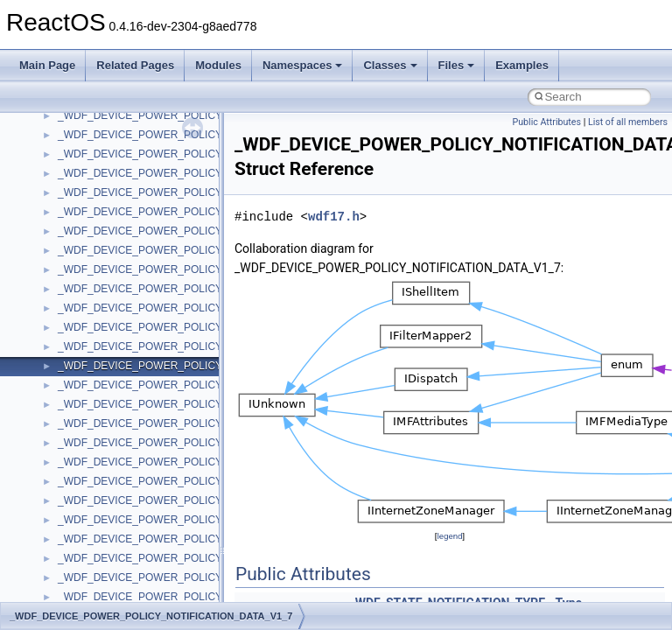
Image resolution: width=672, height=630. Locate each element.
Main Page (47, 65)
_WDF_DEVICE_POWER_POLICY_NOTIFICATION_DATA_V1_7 (211, 366)
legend (449, 536)
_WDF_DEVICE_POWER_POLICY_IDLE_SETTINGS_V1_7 (199, 154)
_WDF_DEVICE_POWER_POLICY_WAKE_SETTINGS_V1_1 (203, 481)
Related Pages (135, 65)
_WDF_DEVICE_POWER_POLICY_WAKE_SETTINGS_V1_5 (203, 558)
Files (457, 65)
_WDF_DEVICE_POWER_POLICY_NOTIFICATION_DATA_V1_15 (214, 327)
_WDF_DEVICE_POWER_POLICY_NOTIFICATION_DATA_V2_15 (214, 423)
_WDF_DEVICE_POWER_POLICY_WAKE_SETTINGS (187, 443)
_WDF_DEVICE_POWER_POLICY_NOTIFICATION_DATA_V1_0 (211, 250)
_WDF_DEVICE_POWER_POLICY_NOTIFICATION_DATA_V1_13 (214, 308)
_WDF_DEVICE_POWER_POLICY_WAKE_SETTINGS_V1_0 (203, 462)
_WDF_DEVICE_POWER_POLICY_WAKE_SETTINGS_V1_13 (206, 520)
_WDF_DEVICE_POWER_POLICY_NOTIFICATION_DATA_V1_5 (211, 346)
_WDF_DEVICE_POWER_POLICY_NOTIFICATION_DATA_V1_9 (211, 385)
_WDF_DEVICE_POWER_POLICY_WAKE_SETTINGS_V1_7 (203, 577)
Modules (218, 65)
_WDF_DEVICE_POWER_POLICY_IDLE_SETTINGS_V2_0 (199, 192)
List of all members (628, 122)
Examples (522, 65)
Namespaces (303, 65)
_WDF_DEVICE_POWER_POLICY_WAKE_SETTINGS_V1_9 (203, 597)
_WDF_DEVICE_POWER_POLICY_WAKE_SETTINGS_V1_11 (206, 500)
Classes (390, 65)
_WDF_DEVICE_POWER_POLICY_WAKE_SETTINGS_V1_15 (206, 539)
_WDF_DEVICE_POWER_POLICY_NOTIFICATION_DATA (196, 231)
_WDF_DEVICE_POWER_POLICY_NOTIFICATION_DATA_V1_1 (211, 269)
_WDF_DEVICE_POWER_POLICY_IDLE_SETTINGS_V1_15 (202, 115)
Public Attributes (546, 122)
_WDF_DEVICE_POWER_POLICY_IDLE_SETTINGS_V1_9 (199, 173)
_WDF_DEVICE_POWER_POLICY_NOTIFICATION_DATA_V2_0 (211, 404)
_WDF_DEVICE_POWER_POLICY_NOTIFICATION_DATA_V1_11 (214, 289)
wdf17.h (334, 217)
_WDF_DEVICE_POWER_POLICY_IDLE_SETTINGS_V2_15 (202, 212)
